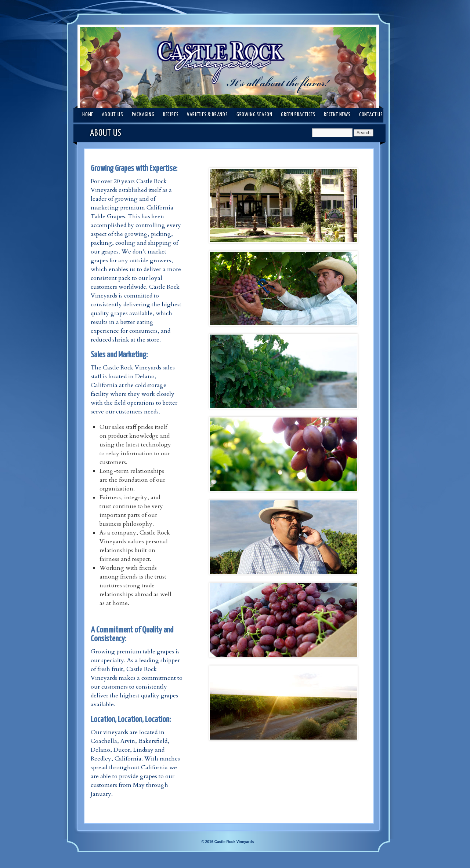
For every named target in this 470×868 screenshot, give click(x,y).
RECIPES (171, 115)
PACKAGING (143, 115)
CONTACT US (371, 115)
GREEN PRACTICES (298, 115)
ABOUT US (112, 115)
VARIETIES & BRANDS (207, 115)
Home (88, 115)
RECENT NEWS (337, 115)
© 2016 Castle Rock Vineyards (228, 842)
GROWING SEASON (254, 115)
